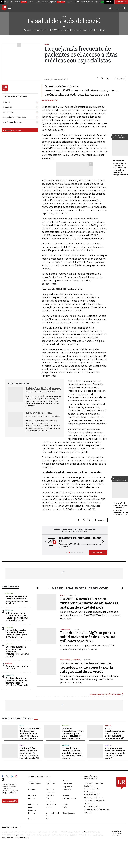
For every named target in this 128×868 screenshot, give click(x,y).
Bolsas (22, 745)
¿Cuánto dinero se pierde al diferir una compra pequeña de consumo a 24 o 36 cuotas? (115, 753)
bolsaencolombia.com (91, 832)
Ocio (65, 807)
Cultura (66, 745)
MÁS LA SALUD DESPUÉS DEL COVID (105, 694)
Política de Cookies (92, 806)
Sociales (32, 819)
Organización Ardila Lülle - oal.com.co (117, 833)
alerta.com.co (7, 838)
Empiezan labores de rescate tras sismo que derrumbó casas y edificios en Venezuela (17, 682)
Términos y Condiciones (93, 798)
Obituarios (50, 807)
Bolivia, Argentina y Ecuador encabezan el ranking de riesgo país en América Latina (17, 617)
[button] (45, 542)
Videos (48, 819)
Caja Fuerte (50, 784)
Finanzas (32, 798)
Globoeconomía (69, 798)
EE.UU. (22, 726)
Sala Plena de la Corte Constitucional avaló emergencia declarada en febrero (17, 600)
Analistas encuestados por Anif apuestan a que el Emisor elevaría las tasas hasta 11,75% (73, 733)
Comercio (9, 627)
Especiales (50, 795)
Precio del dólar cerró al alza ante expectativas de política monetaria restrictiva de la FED (29, 753)
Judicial (108, 726)
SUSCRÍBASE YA (98, 552)
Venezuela (10, 675)
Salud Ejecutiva (69, 813)
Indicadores (33, 804)
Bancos (108, 745)
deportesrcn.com (22, 838)
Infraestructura (51, 804)
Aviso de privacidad (92, 795)
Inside (65, 804)
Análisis (9, 663)
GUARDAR (119, 78)
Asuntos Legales (35, 784)
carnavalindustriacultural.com (39, 835)
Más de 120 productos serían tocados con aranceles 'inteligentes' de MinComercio (17, 634)
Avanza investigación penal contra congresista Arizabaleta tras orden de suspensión (115, 733)
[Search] (110, 8)
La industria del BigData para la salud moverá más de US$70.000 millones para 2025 (88, 637)
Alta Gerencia (51, 781)
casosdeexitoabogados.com (13, 835)
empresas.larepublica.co (48, 832)
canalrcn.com (58, 835)
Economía (67, 790)
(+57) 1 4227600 (8, 793)
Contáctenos (89, 792)
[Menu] (10, 8)
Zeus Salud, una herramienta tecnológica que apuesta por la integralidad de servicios (87, 667)
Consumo (32, 790)
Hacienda (9, 593)
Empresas (32, 795)
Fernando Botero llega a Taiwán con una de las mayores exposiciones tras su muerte (72, 753)
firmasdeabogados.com (70, 832)
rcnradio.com (71, 835)
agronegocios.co (29, 832)
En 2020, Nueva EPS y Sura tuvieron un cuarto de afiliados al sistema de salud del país (89, 603)
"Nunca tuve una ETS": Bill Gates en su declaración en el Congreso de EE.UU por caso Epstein (30, 733)
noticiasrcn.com (85, 835)
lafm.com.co (99, 835)
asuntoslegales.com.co (11, 832)
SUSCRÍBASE (121, 2)
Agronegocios (34, 781)
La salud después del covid (64, 21)
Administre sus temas (13, 130)
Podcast (32, 813)
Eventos (66, 795)
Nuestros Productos (92, 789)
